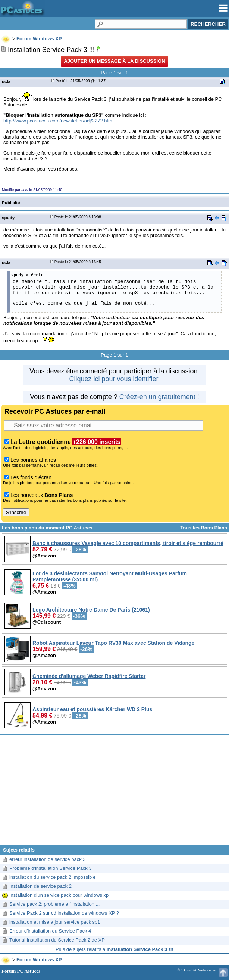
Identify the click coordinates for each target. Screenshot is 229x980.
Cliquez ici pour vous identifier (113, 379)
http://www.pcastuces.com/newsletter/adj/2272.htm (58, 121)
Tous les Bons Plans (204, 528)
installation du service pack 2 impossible (52, 877)
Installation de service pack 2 (40, 886)
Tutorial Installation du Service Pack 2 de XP (57, 940)
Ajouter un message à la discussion (114, 61)
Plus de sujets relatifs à (114, 949)
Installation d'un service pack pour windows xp (59, 895)
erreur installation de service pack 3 (48, 859)
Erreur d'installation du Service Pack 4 (50, 931)
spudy (8, 217)
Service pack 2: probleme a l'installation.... (54, 904)
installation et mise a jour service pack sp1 (55, 922)
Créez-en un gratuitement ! (159, 397)
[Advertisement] (114, 793)
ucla (6, 81)
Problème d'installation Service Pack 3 (51, 868)
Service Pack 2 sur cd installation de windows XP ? (64, 913)
